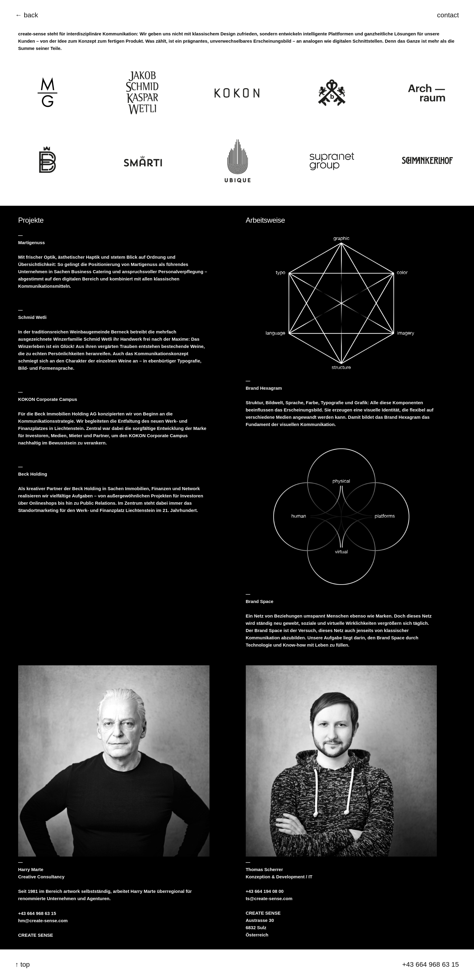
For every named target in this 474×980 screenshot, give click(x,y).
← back (27, 15)
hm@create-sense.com (43, 921)
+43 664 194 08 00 (265, 892)
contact (448, 15)
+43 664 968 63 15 (37, 914)
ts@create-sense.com (269, 899)
